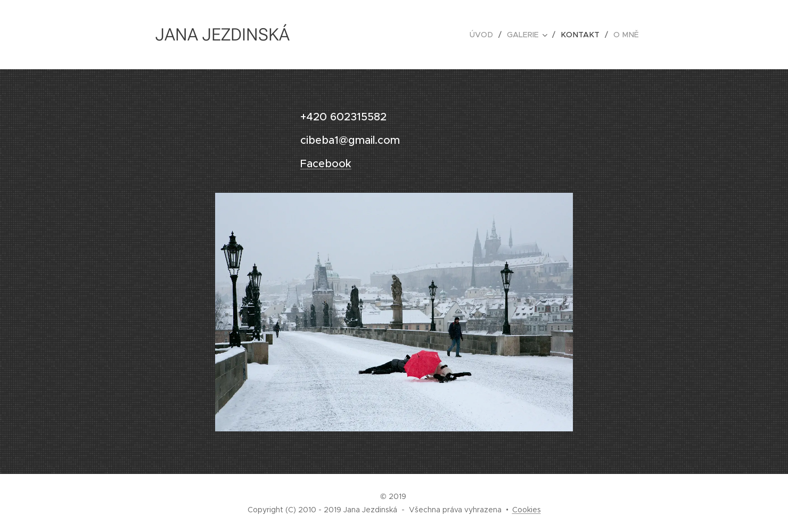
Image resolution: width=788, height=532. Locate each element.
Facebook (326, 164)
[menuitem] (489, 35)
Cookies (527, 510)
